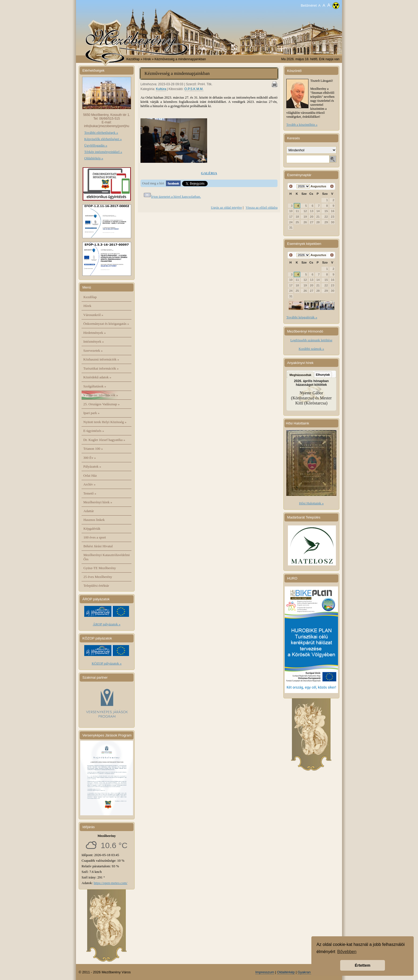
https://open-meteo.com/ (110, 883)
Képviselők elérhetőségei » (103, 139)
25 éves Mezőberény (98, 577)
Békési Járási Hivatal (98, 546)
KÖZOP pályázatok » (107, 663)
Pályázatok (92, 466)
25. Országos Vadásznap (102, 404)
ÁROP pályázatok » (107, 624)
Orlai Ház (90, 475)
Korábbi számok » (311, 349)
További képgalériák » (302, 317)
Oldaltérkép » (94, 158)
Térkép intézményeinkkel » (103, 152)
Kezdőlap (133, 59)
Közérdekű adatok (97, 377)
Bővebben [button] (347, 952)
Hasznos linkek (94, 520)
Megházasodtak (300, 375)
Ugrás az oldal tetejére (226, 207)
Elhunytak (323, 375)
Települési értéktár (96, 586)
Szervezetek (93, 351)
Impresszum (265, 972)
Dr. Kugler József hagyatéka (104, 440)
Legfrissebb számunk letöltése (311, 340)
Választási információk (101, 395)
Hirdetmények (95, 333)
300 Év (90, 458)
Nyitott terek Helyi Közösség (105, 422)
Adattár (89, 511)
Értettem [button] (363, 965)
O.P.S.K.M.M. (194, 89)
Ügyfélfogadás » (96, 145)
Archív (90, 484)
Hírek (87, 306)
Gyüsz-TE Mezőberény (100, 568)
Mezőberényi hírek (98, 502)
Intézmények (94, 341)
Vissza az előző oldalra (262, 207)
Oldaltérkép (286, 972)
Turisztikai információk (101, 368)
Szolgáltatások (95, 386)
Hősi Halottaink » (311, 503)
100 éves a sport (95, 537)
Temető (90, 493)
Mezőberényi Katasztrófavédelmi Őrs (107, 557)
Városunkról (93, 315)
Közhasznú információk (101, 359)
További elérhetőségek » (101, 133)
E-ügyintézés (94, 431)
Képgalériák (92, 529)
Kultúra (161, 89)
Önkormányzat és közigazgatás (106, 324)
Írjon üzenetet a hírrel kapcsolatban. (176, 197)
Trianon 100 (93, 449)
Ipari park (92, 413)
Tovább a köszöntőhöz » (302, 125)
